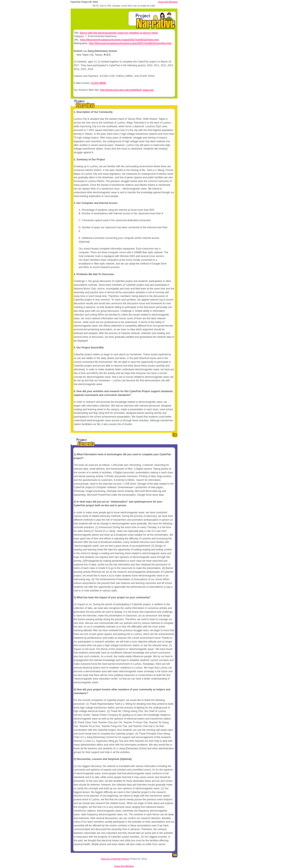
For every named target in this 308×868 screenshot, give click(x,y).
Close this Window (168, 2)
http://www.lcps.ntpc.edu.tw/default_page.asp (127, 90)
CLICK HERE (99, 83)
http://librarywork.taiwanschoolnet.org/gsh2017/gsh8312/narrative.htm (130, 43)
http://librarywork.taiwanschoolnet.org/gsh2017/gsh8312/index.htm (119, 40)
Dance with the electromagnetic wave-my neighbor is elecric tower (119, 33)
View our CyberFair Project (115, 859)
